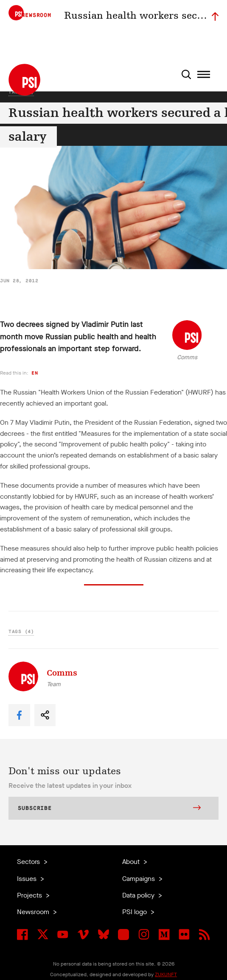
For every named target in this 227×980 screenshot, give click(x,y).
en (35, 373)
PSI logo (135, 912)
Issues (28, 879)
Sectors (29, 862)
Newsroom (34, 912)
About (132, 862)
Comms (187, 357)
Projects (30, 895)
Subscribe (109, 809)
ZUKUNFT (166, 974)
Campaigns (139, 879)
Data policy (139, 895)
